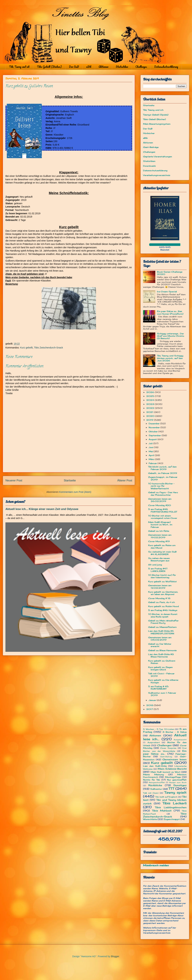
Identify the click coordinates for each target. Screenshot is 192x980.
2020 (151, 416)
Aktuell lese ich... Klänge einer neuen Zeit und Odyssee (42, 509)
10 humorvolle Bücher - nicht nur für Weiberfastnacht (161, 486)
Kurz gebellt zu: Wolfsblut (162, 581)
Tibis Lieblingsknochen (171, 807)
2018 (150, 705)
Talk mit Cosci (151, 793)
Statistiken (122, 67)
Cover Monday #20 (160, 505)
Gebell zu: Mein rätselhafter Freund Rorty (163, 622)
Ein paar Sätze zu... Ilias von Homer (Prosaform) (170, 312)
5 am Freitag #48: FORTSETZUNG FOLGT (163, 510)
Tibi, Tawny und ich (19, 67)
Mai (151, 451)
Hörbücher (149, 133)
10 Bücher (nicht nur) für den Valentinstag (162, 576)
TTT (171, 789)
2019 (150, 420)
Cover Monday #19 (159, 541)
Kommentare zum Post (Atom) (75, 492)
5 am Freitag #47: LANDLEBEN (158, 570)
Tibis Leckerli (175, 803)
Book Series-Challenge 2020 (170, 273)
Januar (153, 700)
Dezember (154, 424)
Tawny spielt (175, 792)
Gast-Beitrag (166, 757)
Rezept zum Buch (178, 782)
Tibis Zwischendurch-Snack (49, 348)
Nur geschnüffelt (177, 780)
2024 (150, 400)
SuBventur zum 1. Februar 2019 (162, 694)
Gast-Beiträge (151, 147)
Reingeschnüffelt (157, 782)
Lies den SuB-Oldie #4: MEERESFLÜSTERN (161, 632)
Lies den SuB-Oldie (155, 766)
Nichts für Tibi (151, 780)
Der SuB (74, 67)
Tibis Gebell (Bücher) (49, 67)
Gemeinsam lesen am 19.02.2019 (160, 536)
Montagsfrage (173, 777)
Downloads (149, 166)
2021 (150, 412)
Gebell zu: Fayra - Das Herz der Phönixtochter (163, 494)
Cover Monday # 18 (159, 598)
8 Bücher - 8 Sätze (175, 732)
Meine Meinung (153, 774)
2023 (150, 404)
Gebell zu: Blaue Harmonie (162, 650)
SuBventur (156, 789)
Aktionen (103, 67)
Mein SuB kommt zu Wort (165, 772)
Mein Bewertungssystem (157, 124)
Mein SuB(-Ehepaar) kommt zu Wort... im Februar (160, 525)
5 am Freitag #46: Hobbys (163, 610)
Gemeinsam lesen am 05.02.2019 (160, 639)
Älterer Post (125, 480)
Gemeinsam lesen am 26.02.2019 (160, 500)
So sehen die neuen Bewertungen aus (159, 559)
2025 (151, 396)
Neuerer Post (14, 480)
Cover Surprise (168, 748)
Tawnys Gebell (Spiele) (156, 115)
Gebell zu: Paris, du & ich (162, 602)
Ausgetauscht (180, 740)
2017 (150, 709)
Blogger (115, 956)
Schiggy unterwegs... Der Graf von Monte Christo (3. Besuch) (171, 336)
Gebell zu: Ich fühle (159, 531)
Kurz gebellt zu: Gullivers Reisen (162, 662)
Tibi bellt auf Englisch (166, 797)
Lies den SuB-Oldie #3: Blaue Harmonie (161, 655)
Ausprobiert (154, 742)
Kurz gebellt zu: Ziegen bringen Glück (160, 668)
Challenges (141, 67)
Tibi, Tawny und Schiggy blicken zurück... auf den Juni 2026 (170, 358)
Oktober (154, 432)
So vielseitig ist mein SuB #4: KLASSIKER (162, 553)
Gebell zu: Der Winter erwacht (160, 645)
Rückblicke (155, 785)
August (153, 439)
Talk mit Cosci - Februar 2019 (161, 675)
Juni (151, 447)
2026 (151, 392)
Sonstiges (180, 785)
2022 (151, 408)
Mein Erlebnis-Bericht (172, 769)
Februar (153, 463)
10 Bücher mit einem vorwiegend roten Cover (163, 517)
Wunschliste (150, 819)
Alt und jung (155, 565)
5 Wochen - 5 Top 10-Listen (159, 729)
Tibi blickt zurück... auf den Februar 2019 (162, 468)
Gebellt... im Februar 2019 (163, 473)
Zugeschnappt (172, 819)
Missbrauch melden (156, 865)
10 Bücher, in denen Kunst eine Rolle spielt (163, 615)
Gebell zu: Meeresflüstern (162, 627)
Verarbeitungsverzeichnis (157, 175)
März (152, 459)
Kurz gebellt (26, 348)
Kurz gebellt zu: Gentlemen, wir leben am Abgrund (163, 593)
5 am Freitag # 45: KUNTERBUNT (158, 688)
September (155, 435)
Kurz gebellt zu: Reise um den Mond (162, 546)
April (152, 455)
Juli (151, 443)
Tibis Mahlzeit (162, 811)
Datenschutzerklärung (166, 67)
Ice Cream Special (167, 292)
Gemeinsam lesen (174, 759)
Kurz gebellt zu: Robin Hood (164, 606)
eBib (89, 67)
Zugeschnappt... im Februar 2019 (163, 478)
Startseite (70, 480)
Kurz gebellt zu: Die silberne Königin (163, 681)
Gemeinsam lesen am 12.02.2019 (160, 587)
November (155, 427)
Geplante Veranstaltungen (158, 157)
